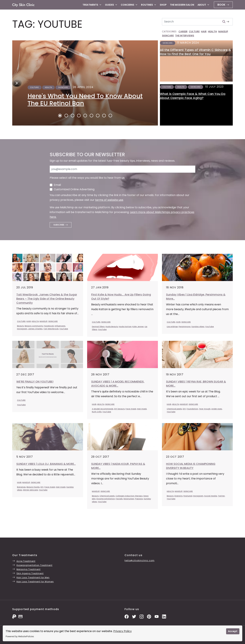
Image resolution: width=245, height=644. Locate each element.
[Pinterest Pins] (149, 616)
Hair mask (142, 409)
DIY (184, 409)
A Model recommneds (103, 409)
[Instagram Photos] (142, 616)
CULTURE (194, 32)
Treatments (92, 5)
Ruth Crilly (97, 412)
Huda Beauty (112, 327)
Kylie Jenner (138, 327)
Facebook (49, 326)
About (203, 5)
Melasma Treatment (28, 569)
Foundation (192, 409)
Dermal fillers (98, 327)
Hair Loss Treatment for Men (33, 577)
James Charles (35, 329)
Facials (119, 499)
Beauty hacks (33, 487)
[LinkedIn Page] (164, 616)
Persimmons (185, 327)
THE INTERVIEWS (185, 36)
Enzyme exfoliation (106, 499)
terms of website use (109, 200)
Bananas (21, 487)
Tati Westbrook (51, 329)
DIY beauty (119, 409)
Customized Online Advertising (74, 189)
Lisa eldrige (172, 327)
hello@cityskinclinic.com (140, 560)
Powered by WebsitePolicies (20, 636)
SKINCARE (168, 36)
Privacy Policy (122, 631)
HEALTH (212, 32)
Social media (211, 496)
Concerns (129, 5)
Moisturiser (129, 499)
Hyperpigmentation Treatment (34, 565)
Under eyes (217, 409)
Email (57, 185)
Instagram (22, 329)
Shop (163, 5)
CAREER (183, 32)
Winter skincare (30, 490)
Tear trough (205, 409)
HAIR (204, 32)
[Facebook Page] (127, 616)
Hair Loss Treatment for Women (35, 582)
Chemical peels (174, 409)
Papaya (139, 499)
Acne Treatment (26, 561)
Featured (188, 496)
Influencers (60, 326)
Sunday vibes (198, 327)
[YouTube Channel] (157, 616)
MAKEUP (223, 32)
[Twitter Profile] (134, 616)
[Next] (16, 83)
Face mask (131, 409)
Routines (149, 5)
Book (221, 5)
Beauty (20, 326)
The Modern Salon (182, 5)
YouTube (64, 329)
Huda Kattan (125, 327)
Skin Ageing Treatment (30, 573)
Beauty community (34, 326)
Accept (233, 631)
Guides (111, 5)
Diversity (178, 496)
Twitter (221, 496)
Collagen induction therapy (129, 496)
